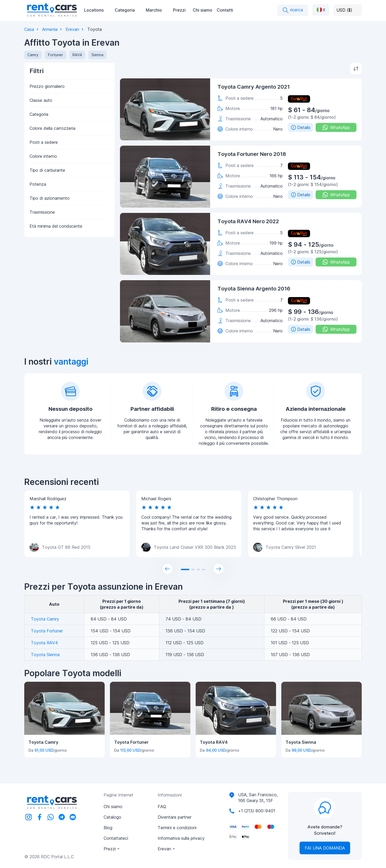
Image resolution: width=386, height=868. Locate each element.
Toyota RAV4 (44, 643)
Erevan (72, 29)
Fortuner (56, 55)
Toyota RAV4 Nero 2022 (248, 221)
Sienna (97, 55)
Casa (29, 29)
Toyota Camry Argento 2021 (254, 87)
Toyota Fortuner (47, 631)
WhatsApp (336, 127)
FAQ (162, 807)
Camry (33, 55)
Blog (108, 828)
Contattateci (116, 838)
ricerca (293, 10)
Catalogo (112, 817)
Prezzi (179, 10)
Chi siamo (202, 10)
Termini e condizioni (177, 828)
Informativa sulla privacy (181, 838)
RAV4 (77, 55)
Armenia (50, 29)
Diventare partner (175, 817)
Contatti (225, 10)
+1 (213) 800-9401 (257, 811)
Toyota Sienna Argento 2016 (254, 289)
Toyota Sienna (45, 655)
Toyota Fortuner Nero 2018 (252, 154)
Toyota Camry (45, 619)
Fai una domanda (325, 848)
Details (301, 127)
